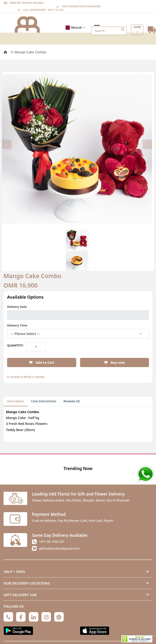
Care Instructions (44, 401)
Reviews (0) (72, 401)
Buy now (114, 362)
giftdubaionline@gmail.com (59, 548)
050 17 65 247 (56, 10)
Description (16, 401)
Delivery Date (17, 307)
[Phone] (8, 617)
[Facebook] (21, 617)
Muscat (75, 28)
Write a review (34, 377)
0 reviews (14, 377)
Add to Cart (42, 362)
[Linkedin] (34, 617)
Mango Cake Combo (30, 52)
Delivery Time (17, 325)
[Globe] (59, 617)
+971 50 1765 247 (52, 542)
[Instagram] (46, 617)
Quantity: (15, 345)
